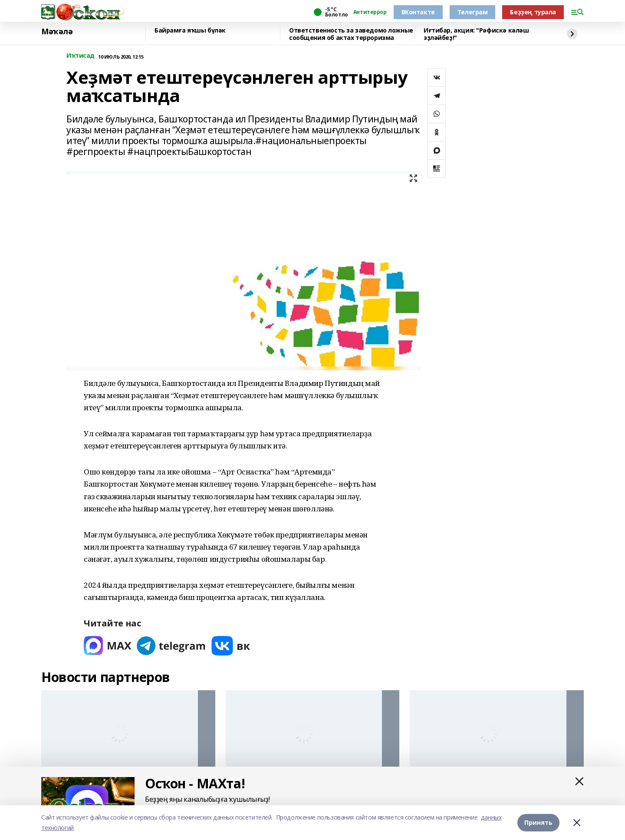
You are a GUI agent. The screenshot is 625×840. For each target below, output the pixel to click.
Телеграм (473, 12)
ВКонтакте (418, 12)
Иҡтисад (81, 56)
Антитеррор (370, 12)
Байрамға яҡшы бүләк (190, 31)
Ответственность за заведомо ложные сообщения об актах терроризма (351, 34)
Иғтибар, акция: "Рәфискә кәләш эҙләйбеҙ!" (476, 34)
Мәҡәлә (57, 32)
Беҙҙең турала (533, 12)
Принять (538, 822)
